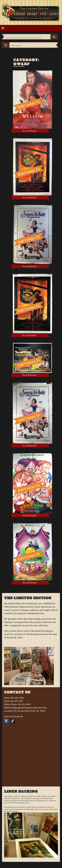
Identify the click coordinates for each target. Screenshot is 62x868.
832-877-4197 (17, 701)
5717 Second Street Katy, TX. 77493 (29, 711)
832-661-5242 (17, 698)
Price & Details (30, 131)
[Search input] (28, 38)
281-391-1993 (24, 704)
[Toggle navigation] (3, 28)
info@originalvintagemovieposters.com (28, 708)
